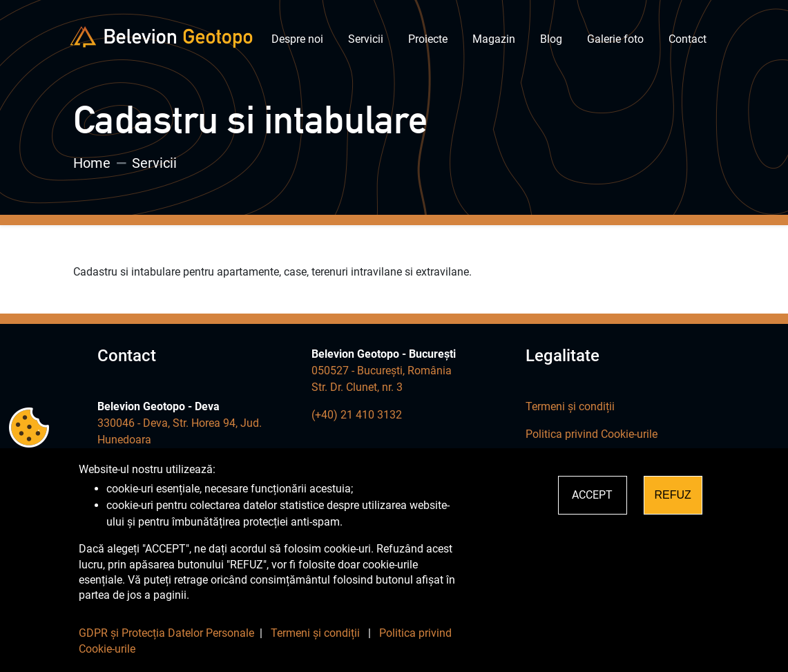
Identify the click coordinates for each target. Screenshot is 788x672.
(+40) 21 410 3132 (357, 415)
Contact (688, 39)
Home (92, 163)
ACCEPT (592, 495)
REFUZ (673, 495)
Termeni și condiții (570, 406)
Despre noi (297, 39)
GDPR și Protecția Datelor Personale (166, 633)
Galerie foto (615, 39)
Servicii (366, 39)
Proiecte (428, 39)
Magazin (494, 39)
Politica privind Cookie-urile (592, 434)
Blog (551, 39)
